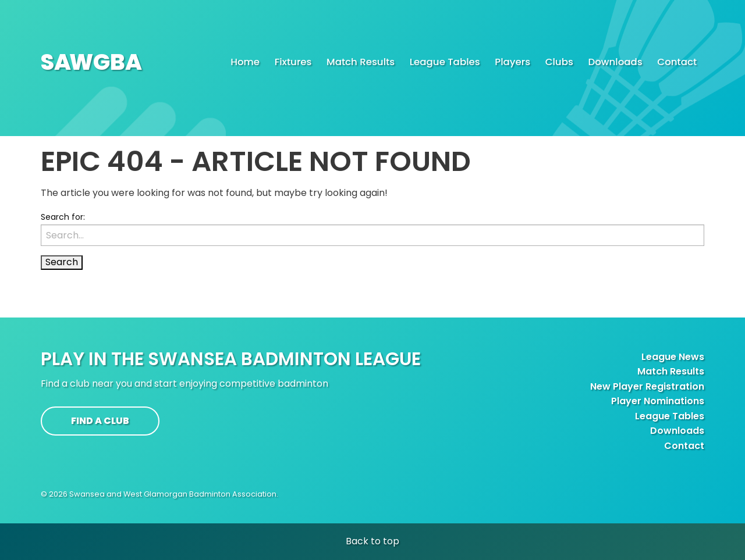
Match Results (671, 371)
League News (673, 357)
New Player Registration (647, 386)
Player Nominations (658, 401)
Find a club (100, 421)
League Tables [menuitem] (445, 62)
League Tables (670, 416)
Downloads (677, 431)
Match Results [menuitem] (361, 62)
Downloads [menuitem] (615, 62)
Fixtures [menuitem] (293, 62)
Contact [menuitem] (677, 62)
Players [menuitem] (512, 62)
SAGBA (91, 62)
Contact (684, 446)
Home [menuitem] (245, 62)
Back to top (372, 541)
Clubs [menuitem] (559, 62)
